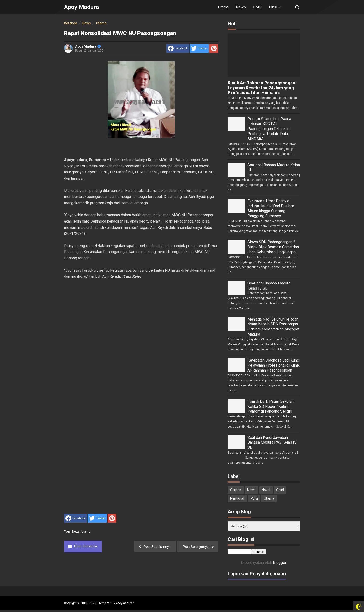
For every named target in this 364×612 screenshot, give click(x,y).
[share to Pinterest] (214, 48)
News (241, 7)
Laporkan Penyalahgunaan (257, 574)
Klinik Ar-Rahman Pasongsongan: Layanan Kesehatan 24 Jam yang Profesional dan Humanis (262, 88)
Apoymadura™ (125, 603)
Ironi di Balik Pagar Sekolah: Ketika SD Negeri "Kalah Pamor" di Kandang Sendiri (271, 406)
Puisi (254, 498)
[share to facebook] (178, 48)
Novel (266, 490)
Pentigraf (237, 498)
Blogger (279, 563)
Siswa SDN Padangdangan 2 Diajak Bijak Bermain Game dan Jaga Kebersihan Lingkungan (273, 247)
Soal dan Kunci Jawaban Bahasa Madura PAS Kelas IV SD (272, 443)
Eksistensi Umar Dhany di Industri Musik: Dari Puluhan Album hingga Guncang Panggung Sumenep (271, 208)
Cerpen (236, 490)
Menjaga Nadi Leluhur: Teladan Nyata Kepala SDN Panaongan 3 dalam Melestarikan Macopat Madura (273, 327)
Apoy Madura (88, 46)
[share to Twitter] (199, 48)
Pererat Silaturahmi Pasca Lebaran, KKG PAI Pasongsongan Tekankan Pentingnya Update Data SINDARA (269, 129)
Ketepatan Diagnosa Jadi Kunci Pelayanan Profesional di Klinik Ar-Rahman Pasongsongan (274, 365)
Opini (257, 7)
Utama (223, 7)
